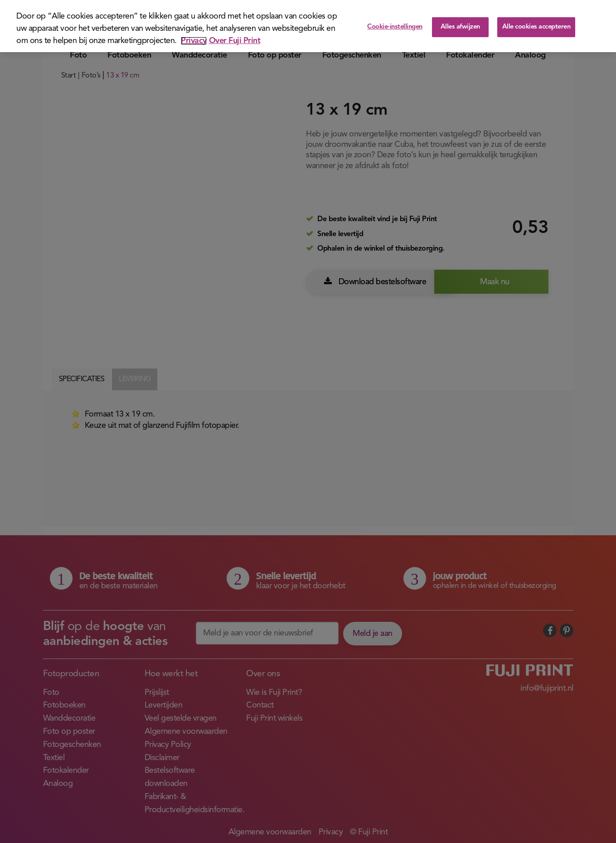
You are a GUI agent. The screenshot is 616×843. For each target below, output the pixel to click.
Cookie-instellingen (395, 27)
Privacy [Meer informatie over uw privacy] (194, 41)
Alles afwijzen (460, 27)
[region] (308, 26)
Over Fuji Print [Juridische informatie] (235, 41)
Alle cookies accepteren (536, 27)
